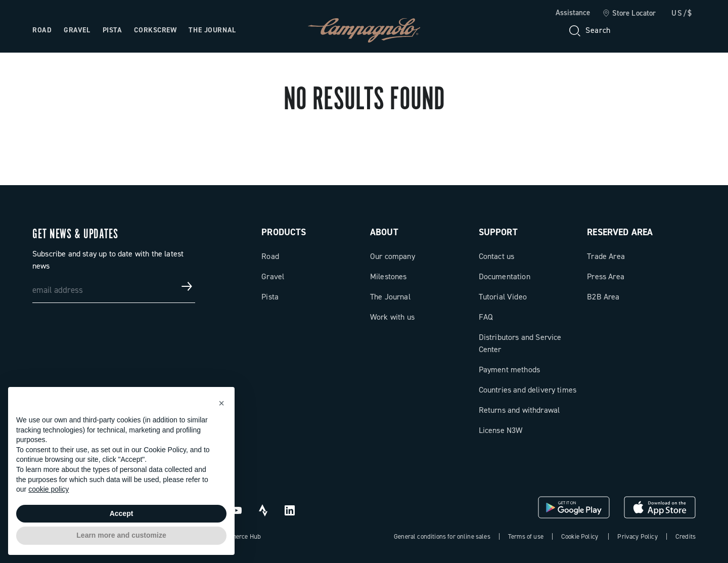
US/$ (682, 13)
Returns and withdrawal (519, 410)
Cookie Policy (580, 536)
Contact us (497, 256)
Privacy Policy (637, 536)
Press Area (606, 276)
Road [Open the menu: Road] (42, 30)
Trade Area (606, 256)
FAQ (486, 317)
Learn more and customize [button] (121, 535)
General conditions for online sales (442, 536)
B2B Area (603, 297)
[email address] (114, 286)
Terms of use (526, 536)
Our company (393, 256)
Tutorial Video (503, 297)
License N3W (501, 430)
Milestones (389, 276)
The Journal (390, 297)
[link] (629, 14)
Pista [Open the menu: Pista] (112, 30)
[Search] (589, 30)
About (384, 232)
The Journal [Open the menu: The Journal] (212, 30)
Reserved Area (620, 232)
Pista (270, 297)
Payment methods (509, 370)
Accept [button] (122, 513)
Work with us (392, 317)
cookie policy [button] (49, 489)
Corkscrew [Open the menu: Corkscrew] (155, 30)
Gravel (273, 276)
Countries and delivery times (528, 390)
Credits (686, 536)
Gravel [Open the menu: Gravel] (77, 30)
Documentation (505, 276)
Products (284, 232)
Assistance (573, 13)
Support (498, 232)
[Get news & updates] (187, 286)
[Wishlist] (639, 30)
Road (270, 256)
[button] (221, 403)
